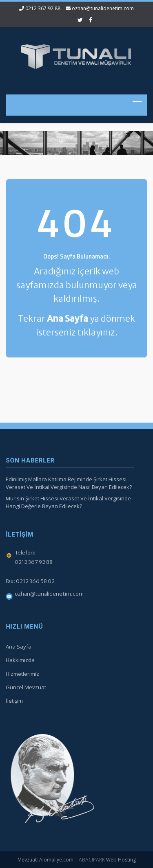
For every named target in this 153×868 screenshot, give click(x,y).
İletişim (13, 701)
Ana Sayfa (17, 647)
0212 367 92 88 (43, 8)
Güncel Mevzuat (25, 687)
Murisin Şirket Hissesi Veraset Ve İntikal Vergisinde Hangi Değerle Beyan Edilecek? (67, 502)
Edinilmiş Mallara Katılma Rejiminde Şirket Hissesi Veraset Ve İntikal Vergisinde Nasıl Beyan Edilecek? (68, 483)
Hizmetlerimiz (21, 674)
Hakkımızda (19, 660)
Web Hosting (121, 860)
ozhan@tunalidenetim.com (103, 8)
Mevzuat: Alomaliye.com (45, 860)
